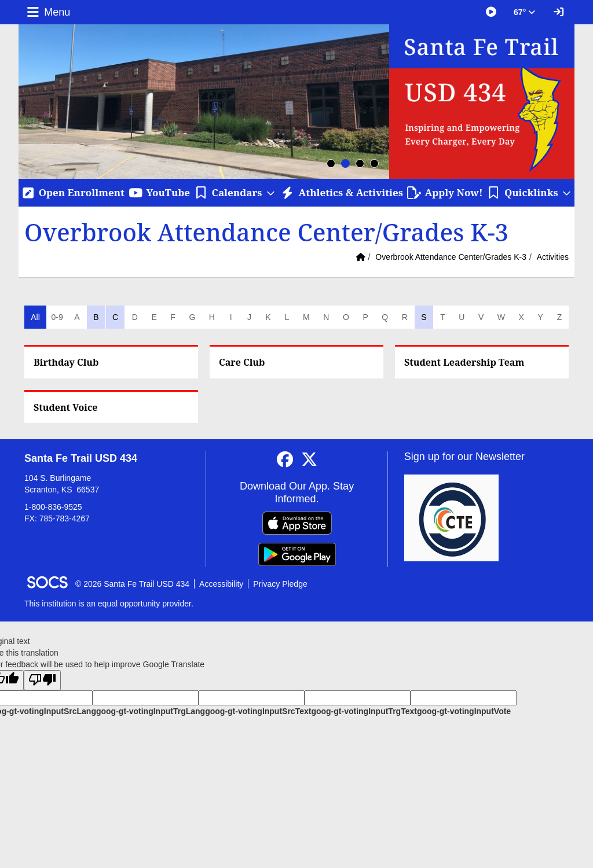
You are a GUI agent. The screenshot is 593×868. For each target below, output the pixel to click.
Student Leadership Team (464, 362)
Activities (553, 257)
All (35, 317)
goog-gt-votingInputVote (464, 711)
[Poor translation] (42, 680)
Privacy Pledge (280, 584)
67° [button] (524, 12)
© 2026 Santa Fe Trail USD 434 (132, 584)
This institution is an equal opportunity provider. (109, 604)
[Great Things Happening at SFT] (491, 12)
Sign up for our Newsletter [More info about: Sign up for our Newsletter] (464, 457)
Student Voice (66, 407)
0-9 (57, 317)
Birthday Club (66, 362)
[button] (235, 193)
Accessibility (221, 584)
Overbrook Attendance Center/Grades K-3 (451, 257)
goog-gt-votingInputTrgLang (151, 711)
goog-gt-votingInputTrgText (364, 711)
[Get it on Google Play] (297, 554)
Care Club (242, 362)
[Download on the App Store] (297, 523)
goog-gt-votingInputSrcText (258, 711)
